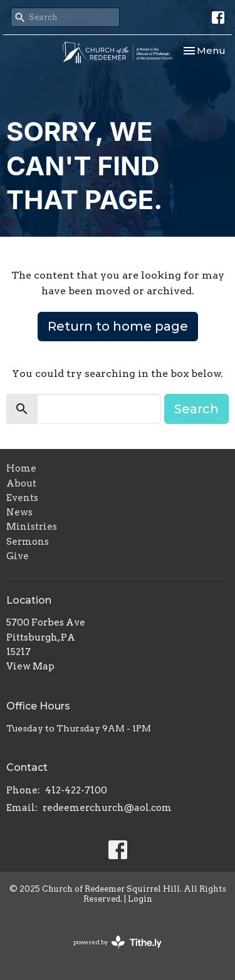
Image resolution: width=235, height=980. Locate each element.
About (21, 483)
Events (22, 498)
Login (140, 899)
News (19, 512)
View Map (30, 666)
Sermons (28, 542)
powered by (118, 942)
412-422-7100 (76, 790)
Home (21, 468)
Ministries (32, 527)
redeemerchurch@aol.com (107, 808)
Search (196, 409)
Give (18, 556)
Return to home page (118, 326)
